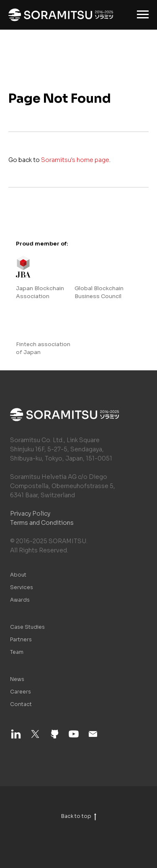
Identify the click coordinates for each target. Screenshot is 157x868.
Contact (21, 704)
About (18, 575)
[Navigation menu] (143, 15)
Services (22, 587)
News (17, 679)
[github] (54, 738)
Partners (21, 639)
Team (17, 652)
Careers (21, 692)
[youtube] (74, 738)
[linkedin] (16, 738)
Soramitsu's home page (75, 160)
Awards (20, 600)
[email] (93, 738)
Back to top (79, 816)
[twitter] (35, 738)
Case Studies (27, 627)
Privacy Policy (30, 514)
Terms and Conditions (42, 523)
